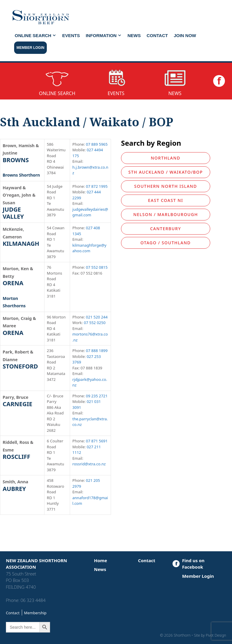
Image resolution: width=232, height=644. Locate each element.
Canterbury (166, 229)
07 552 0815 (97, 267)
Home (100, 560)
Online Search (37, 36)
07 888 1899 (97, 351)
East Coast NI (166, 200)
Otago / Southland (166, 243)
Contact (157, 35)
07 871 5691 (97, 441)
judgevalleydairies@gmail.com (90, 212)
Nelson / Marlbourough (166, 214)
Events (71, 35)
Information (105, 36)
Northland (165, 158)
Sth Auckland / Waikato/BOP (166, 172)
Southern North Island (166, 186)
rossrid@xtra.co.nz (89, 464)
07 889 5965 (97, 144)
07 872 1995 (97, 186)
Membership (35, 613)
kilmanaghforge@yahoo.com (90, 248)
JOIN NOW (185, 35)
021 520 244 (97, 317)
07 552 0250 (95, 323)
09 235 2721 (97, 396)
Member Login (30, 48)
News (134, 35)
